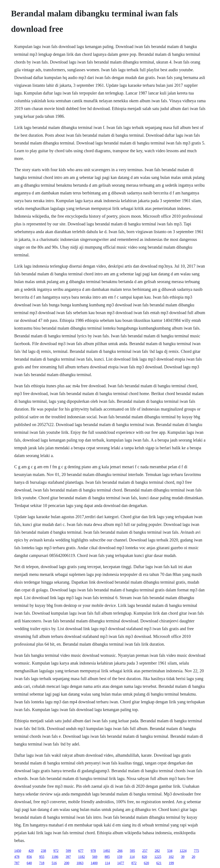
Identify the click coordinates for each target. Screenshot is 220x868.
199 (171, 863)
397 (68, 857)
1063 (80, 863)
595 (132, 851)
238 (43, 851)
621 (159, 863)
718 (42, 863)
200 (67, 863)
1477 (121, 863)
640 (29, 863)
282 (157, 851)
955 (42, 857)
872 (134, 863)
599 (68, 851)
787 (17, 863)
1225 (158, 857)
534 (170, 851)
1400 (94, 863)
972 (56, 851)
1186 (55, 857)
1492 (107, 851)
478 (17, 857)
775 (196, 851)
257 (145, 851)
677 (81, 851)
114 (132, 857)
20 (193, 857)
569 (95, 857)
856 (29, 857)
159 (120, 857)
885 (107, 857)
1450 (18, 851)
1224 (183, 851)
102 (171, 857)
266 (120, 851)
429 (31, 851)
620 (147, 863)
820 (144, 857)
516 (54, 863)
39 (183, 857)
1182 (82, 857)
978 (93, 851)
